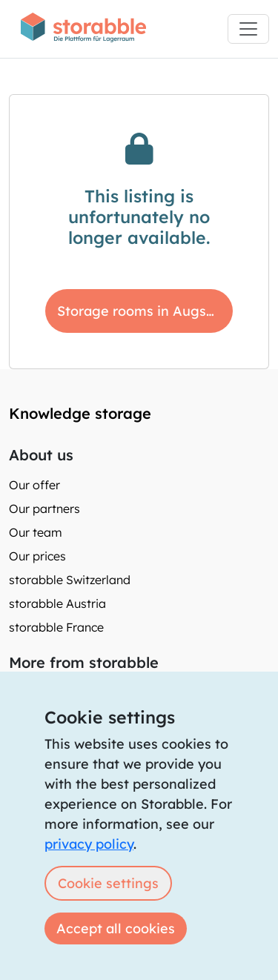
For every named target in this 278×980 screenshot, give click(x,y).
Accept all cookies (116, 928)
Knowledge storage (80, 413)
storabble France (56, 627)
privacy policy (89, 844)
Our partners (44, 509)
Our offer (34, 485)
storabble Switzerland (70, 580)
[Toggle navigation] (248, 29)
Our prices (37, 556)
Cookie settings (108, 883)
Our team (36, 532)
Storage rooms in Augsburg (145, 311)
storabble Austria (57, 603)
